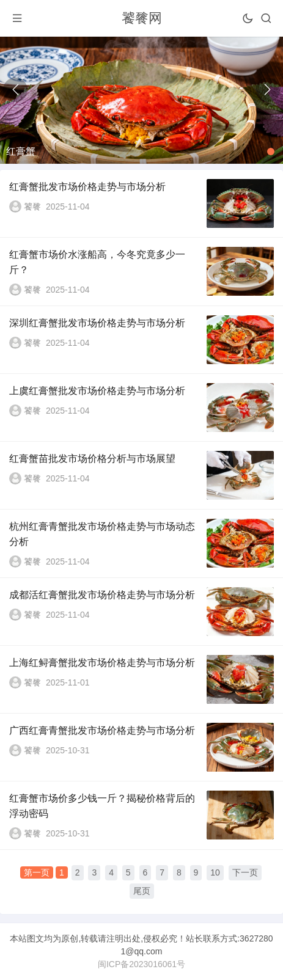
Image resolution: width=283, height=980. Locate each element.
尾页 (142, 891)
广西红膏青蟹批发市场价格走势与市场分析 (102, 730)
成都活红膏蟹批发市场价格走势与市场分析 (102, 595)
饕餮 (32, 207)
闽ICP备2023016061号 (141, 964)
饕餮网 (142, 18)
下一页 (245, 872)
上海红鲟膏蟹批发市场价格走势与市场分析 (102, 663)
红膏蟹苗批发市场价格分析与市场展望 (92, 459)
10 (215, 872)
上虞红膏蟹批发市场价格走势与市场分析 (97, 391)
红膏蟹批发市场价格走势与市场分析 (87, 187)
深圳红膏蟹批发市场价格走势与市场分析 (97, 323)
